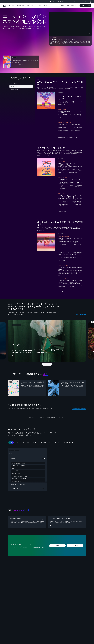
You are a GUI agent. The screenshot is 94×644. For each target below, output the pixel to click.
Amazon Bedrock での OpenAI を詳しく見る (68, 137)
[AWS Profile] (90, 2)
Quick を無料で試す (63, 211)
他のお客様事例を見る (81, 315)
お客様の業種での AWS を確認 (79, 409)
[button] (21, 6)
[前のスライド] (43, 364)
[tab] (11, 442)
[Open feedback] (93, 322)
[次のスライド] (51, 364)
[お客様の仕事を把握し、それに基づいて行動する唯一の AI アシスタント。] (21, 62)
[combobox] (46, 374)
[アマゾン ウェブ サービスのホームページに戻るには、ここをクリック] (4, 6)
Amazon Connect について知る (65, 292)
